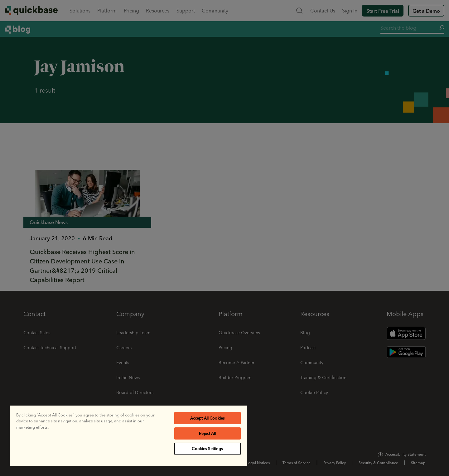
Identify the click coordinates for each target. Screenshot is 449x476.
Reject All (207, 433)
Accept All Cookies (208, 418)
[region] (128, 436)
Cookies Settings (207, 449)
